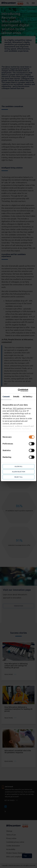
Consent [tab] (6, 397)
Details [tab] (16, 397)
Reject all (18, 477)
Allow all (18, 466)
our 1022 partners (17, 408)
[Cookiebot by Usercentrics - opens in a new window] (26, 390)
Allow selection (19, 472)
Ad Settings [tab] (28, 397)
